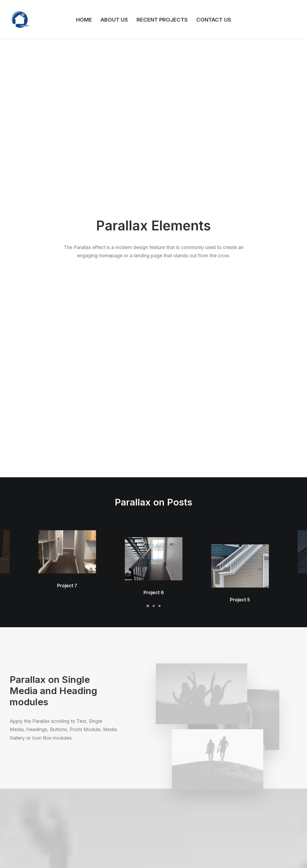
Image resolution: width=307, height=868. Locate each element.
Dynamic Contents (101, 824)
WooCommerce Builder (105, 796)
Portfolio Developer (28, 824)
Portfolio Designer (26, 796)
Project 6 (154, 189)
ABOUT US (114, 20)
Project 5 (240, 174)
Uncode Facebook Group (263, 789)
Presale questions (182, 843)
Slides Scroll (95, 831)
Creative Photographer (30, 789)
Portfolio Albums (25, 831)
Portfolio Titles (23, 817)
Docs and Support (183, 789)
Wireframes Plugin (101, 803)
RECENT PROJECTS (162, 20)
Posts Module (97, 810)
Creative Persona (25, 803)
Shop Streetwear (25, 810)
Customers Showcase (261, 816)
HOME (84, 20)
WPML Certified (99, 845)
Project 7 (67, 203)
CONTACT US (214, 20)
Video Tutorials (179, 816)
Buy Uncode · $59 (265, 729)
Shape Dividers (98, 838)
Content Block (97, 817)
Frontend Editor (98, 789)
